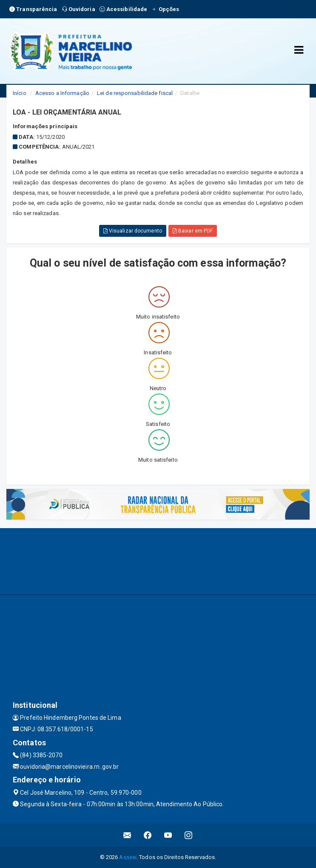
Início (20, 93)
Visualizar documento (133, 231)
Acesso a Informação (62, 93)
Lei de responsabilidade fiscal (135, 93)
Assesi (128, 857)
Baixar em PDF (193, 231)
